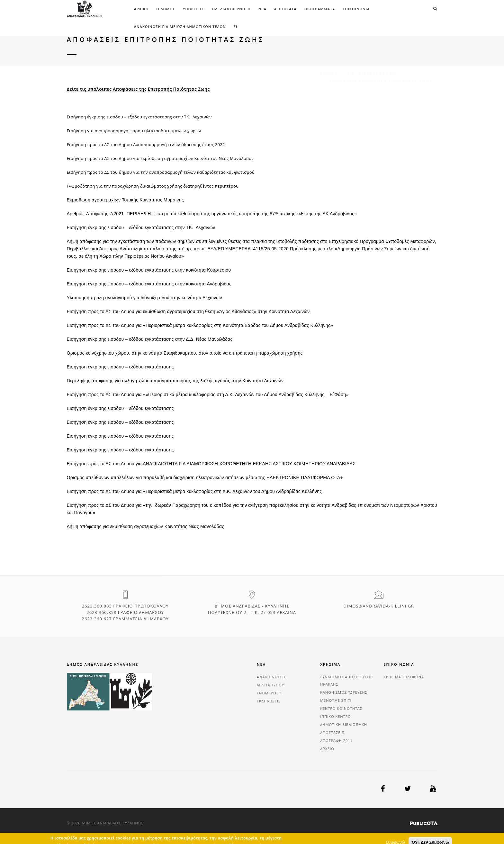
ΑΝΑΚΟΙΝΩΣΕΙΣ (271, 677)
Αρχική (141, 9)
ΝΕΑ (262, 9)
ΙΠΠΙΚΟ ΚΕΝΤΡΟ (336, 716)
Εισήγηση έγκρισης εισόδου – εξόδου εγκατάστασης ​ (121, 408)
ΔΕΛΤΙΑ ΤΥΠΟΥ (270, 685)
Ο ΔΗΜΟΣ (166, 9)
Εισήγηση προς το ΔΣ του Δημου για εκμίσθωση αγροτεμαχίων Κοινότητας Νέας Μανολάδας (160, 158)
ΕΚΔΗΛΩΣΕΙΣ (269, 701)
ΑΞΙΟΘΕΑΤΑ (285, 9)
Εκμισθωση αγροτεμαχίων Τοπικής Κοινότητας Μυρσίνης (125, 200)
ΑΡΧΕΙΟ (327, 749)
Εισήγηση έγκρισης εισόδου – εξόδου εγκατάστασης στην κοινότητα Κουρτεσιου (149, 270)
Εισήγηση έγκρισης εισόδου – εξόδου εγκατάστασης (120, 367)
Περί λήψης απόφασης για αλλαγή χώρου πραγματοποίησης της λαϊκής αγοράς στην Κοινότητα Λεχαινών (175, 381)
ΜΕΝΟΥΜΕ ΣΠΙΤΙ (336, 700)
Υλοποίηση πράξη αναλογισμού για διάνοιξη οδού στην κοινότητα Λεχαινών (144, 298)
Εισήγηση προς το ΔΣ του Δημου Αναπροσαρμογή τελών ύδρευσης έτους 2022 (146, 144)
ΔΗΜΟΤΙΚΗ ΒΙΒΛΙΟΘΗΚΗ (344, 724)
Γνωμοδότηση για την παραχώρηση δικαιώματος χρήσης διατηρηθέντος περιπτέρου (153, 186)
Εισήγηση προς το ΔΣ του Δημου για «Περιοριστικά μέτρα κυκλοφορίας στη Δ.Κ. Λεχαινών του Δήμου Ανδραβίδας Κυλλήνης (194, 491)
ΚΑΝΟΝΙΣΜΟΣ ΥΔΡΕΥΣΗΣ (344, 692)
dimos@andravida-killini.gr (379, 606)
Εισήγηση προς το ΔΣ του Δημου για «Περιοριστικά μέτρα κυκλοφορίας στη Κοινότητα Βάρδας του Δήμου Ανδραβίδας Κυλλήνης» (200, 325)
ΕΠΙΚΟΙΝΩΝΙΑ (356, 9)
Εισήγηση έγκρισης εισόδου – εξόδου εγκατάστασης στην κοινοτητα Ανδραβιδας (149, 284)
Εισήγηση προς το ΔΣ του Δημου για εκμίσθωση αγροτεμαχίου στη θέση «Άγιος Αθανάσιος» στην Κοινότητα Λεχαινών (188, 311)
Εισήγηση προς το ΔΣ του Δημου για (105, 505)
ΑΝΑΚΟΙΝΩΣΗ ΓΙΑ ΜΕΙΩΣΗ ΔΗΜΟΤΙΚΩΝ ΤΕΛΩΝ (180, 27)
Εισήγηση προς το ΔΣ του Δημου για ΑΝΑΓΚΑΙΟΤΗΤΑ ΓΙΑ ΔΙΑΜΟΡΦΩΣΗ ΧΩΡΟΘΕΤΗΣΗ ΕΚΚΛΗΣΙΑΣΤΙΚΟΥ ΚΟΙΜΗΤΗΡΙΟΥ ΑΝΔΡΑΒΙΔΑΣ (211, 464)
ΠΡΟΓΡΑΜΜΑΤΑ (320, 9)
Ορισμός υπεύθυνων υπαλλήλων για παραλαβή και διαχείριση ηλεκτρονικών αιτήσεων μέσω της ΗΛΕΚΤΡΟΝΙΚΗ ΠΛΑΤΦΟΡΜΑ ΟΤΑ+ (205, 478)
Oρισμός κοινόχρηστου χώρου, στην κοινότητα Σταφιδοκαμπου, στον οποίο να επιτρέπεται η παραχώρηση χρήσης (185, 353)
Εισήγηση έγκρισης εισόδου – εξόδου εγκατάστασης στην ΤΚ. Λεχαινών (139, 117)
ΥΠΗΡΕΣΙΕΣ (194, 9)
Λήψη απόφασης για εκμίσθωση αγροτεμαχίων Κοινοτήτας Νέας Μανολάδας (146, 526)
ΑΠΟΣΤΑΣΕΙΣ (332, 733)
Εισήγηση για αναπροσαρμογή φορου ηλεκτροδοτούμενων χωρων (134, 131)
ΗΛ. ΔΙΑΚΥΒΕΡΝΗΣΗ (231, 9)
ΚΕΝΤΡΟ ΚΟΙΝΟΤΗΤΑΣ (341, 708)
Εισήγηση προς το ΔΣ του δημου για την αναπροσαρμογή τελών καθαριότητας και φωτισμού (161, 172)
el (236, 27)
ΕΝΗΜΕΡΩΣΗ (269, 693)
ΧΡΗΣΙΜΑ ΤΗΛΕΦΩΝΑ (404, 677)
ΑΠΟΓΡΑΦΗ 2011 (336, 741)
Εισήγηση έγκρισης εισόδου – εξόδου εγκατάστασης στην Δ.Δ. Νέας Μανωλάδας (150, 339)
